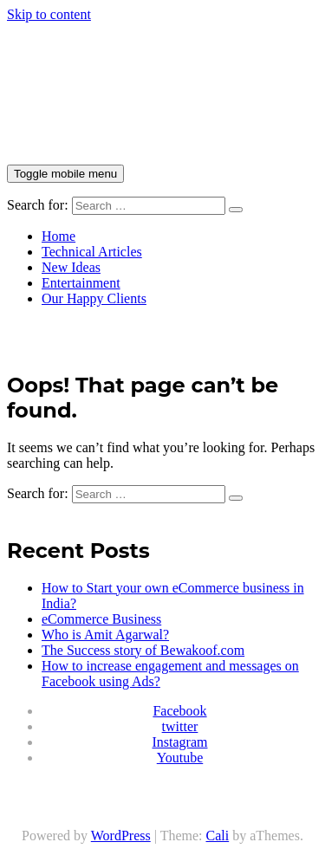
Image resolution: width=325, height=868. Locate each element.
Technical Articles (92, 252)
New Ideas (71, 267)
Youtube (180, 758)
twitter (180, 726)
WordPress (121, 836)
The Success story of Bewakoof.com (143, 650)
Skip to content (49, 14)
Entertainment (81, 283)
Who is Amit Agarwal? (105, 635)
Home (58, 236)
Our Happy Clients (94, 298)
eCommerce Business (101, 619)
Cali (218, 836)
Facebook (179, 711)
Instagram (180, 742)
